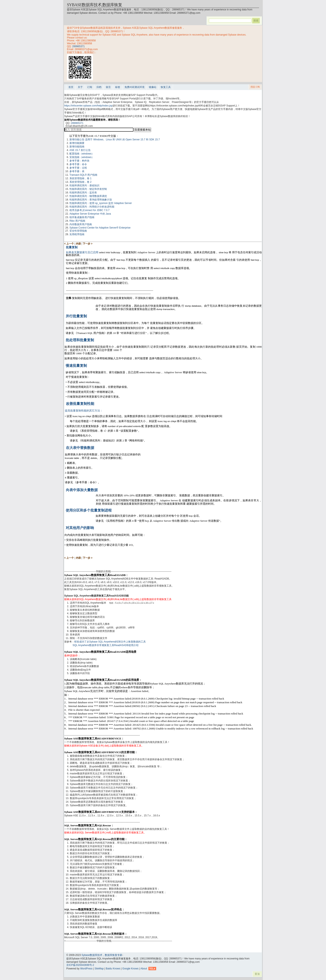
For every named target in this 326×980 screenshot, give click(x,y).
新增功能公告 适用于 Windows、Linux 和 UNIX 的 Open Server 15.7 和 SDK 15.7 (115, 140)
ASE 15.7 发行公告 (80, 150)
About (144, 969)
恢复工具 (166, 87)
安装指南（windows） (82, 157)
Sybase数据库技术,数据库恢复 (94, 5)
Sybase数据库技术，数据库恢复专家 (102, 955)
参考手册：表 (77, 171)
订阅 (90, 87)
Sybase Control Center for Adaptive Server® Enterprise (100, 228)
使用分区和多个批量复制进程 (89, 510)
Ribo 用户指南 (77, 221)
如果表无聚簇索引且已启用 (82, 252)
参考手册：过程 (78, 168)
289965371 (78, 46)
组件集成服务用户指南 (82, 217)
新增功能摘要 (77, 143)
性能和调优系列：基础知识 (84, 185)
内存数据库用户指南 (81, 224)
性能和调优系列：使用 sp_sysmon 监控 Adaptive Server (101, 203)
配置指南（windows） (82, 154)
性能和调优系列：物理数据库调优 (88, 196)
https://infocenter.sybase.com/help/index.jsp (88, 106)
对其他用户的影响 (80, 528)
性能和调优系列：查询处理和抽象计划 (91, 200)
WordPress (86, 969)
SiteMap (99, 969)
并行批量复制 (76, 316)
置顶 (257, 974)
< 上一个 (69, 244)
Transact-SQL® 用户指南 (83, 175)
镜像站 (153, 87)
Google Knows (130, 969)
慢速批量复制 (76, 366)
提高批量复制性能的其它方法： (84, 411)
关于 (80, 87)
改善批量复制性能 (80, 404)
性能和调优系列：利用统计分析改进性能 (92, 207)
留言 (108, 87)
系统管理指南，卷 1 (80, 178)
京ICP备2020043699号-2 (80, 965)
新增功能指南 (77, 147)
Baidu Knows (113, 969)
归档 (99, 87)
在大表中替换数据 (80, 448)
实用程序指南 (77, 234)
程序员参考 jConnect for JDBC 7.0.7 (90, 210)
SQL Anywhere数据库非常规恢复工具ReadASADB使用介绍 (106, 645)
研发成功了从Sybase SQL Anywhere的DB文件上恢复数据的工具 (110, 642)
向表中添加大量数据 (82, 490)
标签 (118, 87)
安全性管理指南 (78, 231)
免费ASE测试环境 (135, 87)
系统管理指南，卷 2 (80, 182)
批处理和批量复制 (80, 340)
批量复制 (72, 247)
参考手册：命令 (78, 164)
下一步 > (88, 244)
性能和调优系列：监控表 (83, 193)
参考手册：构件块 (79, 161)
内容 (78, 244)
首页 (71, 87)
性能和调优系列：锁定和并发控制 (88, 189)
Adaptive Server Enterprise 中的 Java (90, 214)
